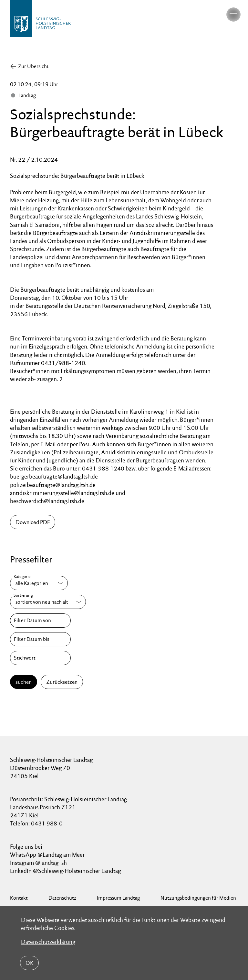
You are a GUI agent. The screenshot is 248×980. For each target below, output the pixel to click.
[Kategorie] (39, 583)
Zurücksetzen (62, 682)
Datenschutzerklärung (48, 942)
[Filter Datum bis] (40, 639)
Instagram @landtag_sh (39, 863)
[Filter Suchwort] (40, 658)
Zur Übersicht (33, 66)
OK (29, 963)
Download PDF (33, 522)
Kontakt (19, 898)
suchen (24, 682)
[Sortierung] (48, 602)
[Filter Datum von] (40, 621)
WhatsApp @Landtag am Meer (47, 855)
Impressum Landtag (118, 898)
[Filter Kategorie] (39, 583)
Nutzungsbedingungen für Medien (198, 898)
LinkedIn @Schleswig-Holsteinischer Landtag (65, 871)
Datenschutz (62, 898)
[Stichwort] (40, 658)
